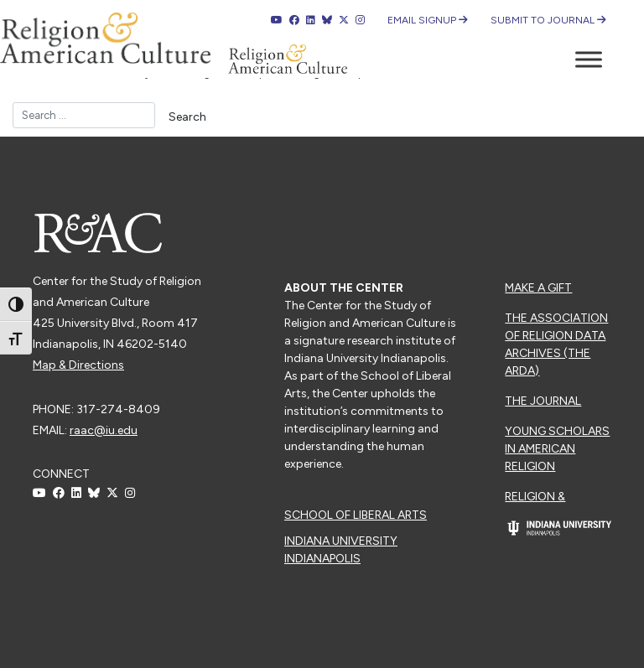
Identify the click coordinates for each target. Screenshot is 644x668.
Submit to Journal (548, 20)
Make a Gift (538, 288)
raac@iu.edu (104, 430)
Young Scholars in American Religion (557, 449)
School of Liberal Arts (356, 515)
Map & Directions (78, 365)
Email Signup (428, 20)
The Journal (543, 401)
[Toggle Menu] (589, 59)
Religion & (535, 497)
